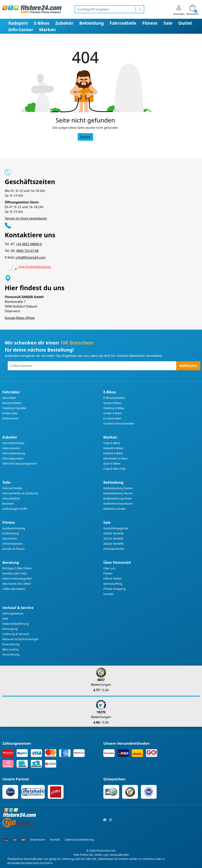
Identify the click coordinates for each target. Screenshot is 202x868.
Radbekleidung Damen (118, 488)
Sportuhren (10, 538)
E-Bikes (42, 23)
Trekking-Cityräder (14, 408)
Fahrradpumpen (13, 458)
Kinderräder (10, 413)
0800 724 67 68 (27, 251)
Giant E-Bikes (112, 463)
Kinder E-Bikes (113, 413)
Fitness (150, 23)
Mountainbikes (12, 403)
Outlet (185, 23)
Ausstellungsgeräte (116, 528)
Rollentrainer (11, 418)
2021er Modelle (113, 538)
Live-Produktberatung (35, 267)
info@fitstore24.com (30, 257)
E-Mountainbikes (114, 398)
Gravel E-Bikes (113, 403)
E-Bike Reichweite (14, 589)
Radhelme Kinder (115, 509)
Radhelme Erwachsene (118, 504)
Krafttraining (11, 533)
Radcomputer (11, 448)
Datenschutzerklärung (79, 839)
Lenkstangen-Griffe (15, 509)
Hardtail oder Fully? (15, 573)
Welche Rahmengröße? (17, 579)
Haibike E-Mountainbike (119, 423)
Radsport (18, 23)
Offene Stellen (113, 579)
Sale (168, 23)
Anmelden (188, 366)
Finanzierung (11, 644)
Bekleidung (92, 23)
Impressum (37, 839)
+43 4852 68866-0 (29, 244)
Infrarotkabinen (13, 544)
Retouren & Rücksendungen (21, 639)
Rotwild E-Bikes (113, 448)
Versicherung (11, 654)
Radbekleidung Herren (118, 493)
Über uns (109, 568)
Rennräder (9, 398)
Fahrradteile (123, 23)
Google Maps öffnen (20, 318)
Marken (47, 29)
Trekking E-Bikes (114, 408)
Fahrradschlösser (14, 443)
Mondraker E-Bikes (116, 458)
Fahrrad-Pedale (12, 488)
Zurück (85, 137)
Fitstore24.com (106, 851)
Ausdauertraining (14, 528)
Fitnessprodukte (114, 549)
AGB (5, 619)
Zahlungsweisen (13, 613)
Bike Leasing (10, 649)
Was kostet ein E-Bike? (17, 584)
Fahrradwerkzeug (14, 453)
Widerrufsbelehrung (15, 624)
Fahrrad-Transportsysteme (20, 463)
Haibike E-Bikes (113, 453)
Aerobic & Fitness (14, 549)
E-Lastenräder (112, 418)
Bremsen (8, 504)
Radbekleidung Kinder (118, 498)
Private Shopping (114, 589)
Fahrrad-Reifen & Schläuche (20, 493)
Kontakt (108, 594)
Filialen (108, 573)
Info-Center (21, 29)
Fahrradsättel (11, 498)
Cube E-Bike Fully (114, 469)
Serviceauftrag (113, 584)
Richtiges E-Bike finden (17, 568)
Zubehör (64, 23)
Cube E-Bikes (112, 443)
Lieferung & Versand (16, 634)
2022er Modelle (113, 544)
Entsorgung (10, 629)
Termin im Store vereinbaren (26, 218)
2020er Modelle (113, 533)
